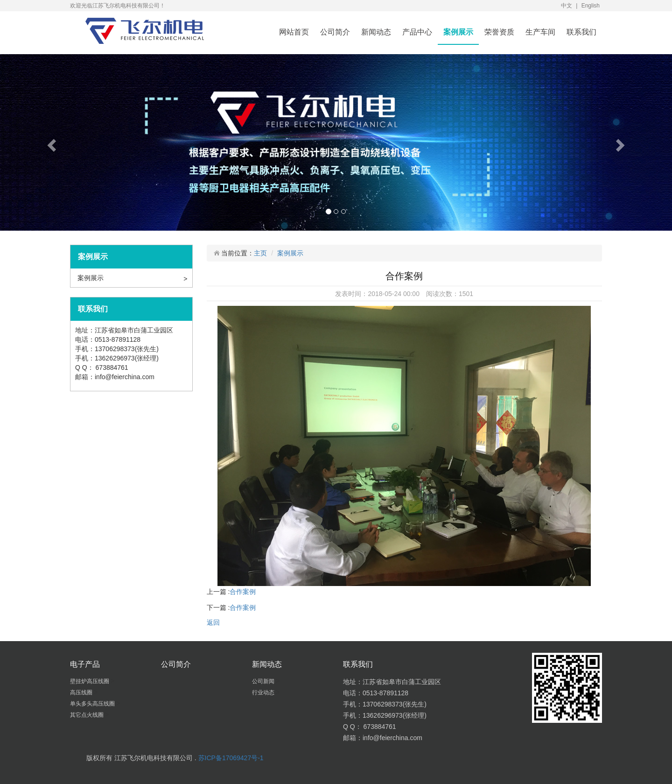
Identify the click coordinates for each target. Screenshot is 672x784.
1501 (466, 294)
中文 (567, 6)
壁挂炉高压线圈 (90, 681)
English (591, 6)
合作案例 (243, 592)
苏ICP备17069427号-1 (231, 758)
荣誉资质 (499, 32)
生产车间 (540, 32)
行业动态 (264, 692)
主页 (260, 253)
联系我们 (581, 32)
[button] (50, 142)
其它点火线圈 (87, 715)
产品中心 (417, 32)
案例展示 (458, 32)
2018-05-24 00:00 (394, 294)
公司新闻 (264, 681)
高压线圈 (82, 692)
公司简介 (335, 32)
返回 (213, 622)
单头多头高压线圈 (93, 704)
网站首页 (294, 32)
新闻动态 (376, 32)
